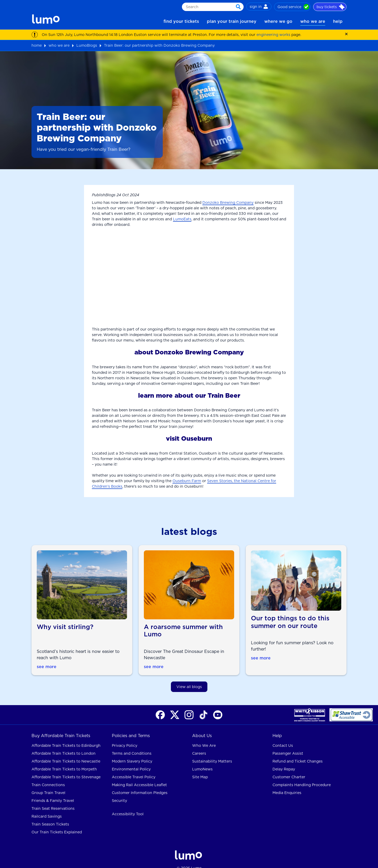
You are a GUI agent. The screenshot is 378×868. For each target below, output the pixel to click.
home (37, 45)
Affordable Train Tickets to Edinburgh (66, 737)
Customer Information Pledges (140, 784)
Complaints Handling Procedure (302, 776)
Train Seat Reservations (53, 800)
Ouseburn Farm (187, 481)
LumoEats (182, 219)
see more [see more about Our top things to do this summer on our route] (261, 658)
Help (277, 727)
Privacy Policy (125, 737)
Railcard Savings (47, 808)
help (338, 21)
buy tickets (331, 7)
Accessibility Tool (128, 806)
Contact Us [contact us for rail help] (283, 737)
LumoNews (202, 761)
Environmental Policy (131, 761)
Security (119, 792)
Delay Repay (284, 761)
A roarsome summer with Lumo (184, 622)
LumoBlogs (87, 45)
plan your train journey (232, 21)
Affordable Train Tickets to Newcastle (66, 753)
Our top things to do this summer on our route (290, 622)
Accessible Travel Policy (134, 769)
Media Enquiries (287, 784)
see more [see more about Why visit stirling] (47, 658)
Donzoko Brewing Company (228, 203)
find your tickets (181, 21)
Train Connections (48, 776)
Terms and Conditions (132, 745)
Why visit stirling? (65, 618)
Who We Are (204, 737)
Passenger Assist (288, 745)
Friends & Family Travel (53, 792)
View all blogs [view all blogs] (189, 678)
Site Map (200, 769)
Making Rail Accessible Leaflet (139, 776)
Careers (199, 745)
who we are (313, 21)
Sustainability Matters (212, 753)
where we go (278, 21)
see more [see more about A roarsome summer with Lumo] (154, 658)
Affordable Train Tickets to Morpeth (64, 761)
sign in (259, 7)
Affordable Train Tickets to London (64, 745)
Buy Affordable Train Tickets (61, 727)
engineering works (273, 35)
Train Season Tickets (50, 816)
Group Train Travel (48, 784)
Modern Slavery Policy (132, 753)
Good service (293, 7)
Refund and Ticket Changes (298, 753)
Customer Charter (289, 769)
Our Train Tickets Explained (57, 824)
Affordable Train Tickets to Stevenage (66, 769)
